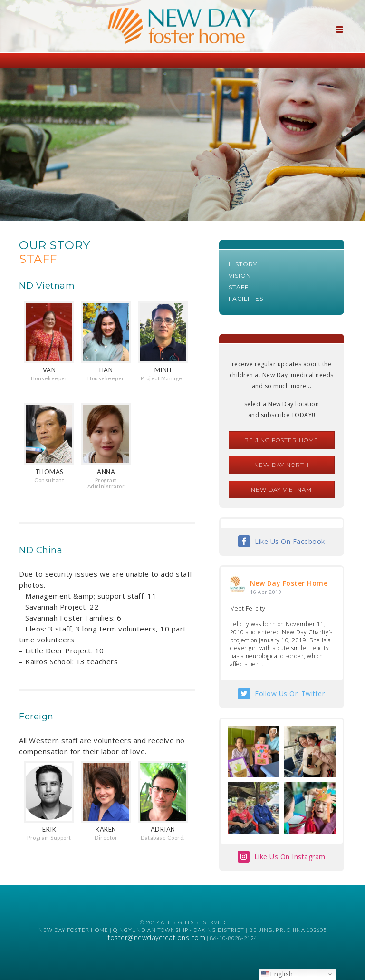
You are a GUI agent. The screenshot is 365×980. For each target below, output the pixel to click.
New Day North (282, 465)
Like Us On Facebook (290, 541)
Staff (239, 287)
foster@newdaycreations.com (157, 937)
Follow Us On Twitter (290, 694)
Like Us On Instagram (290, 857)
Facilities (246, 298)
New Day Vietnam (281, 490)
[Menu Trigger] (340, 29)
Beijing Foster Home (281, 440)
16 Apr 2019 (266, 592)
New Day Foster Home (289, 583)
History (243, 264)
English (277, 974)
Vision (240, 276)
